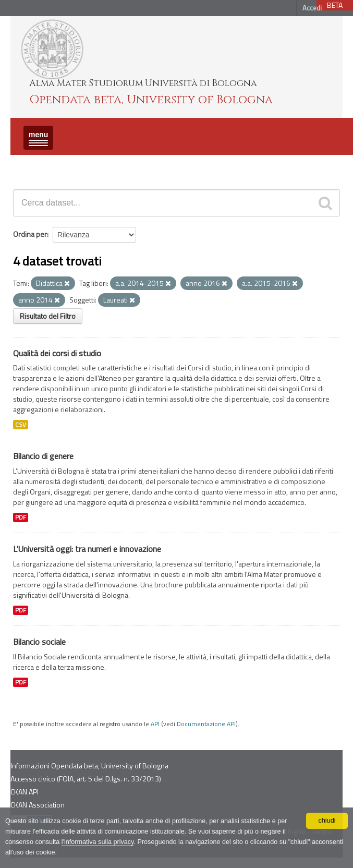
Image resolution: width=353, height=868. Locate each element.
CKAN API (25, 792)
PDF (21, 517)
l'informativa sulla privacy (98, 842)
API (155, 724)
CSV (21, 425)
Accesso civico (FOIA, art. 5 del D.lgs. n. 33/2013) (86, 779)
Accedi (312, 8)
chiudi (327, 821)
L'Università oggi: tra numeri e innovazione (87, 549)
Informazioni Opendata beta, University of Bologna (89, 765)
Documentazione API (206, 724)
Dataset (29, 164)
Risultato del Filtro (48, 316)
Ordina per (30, 234)
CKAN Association (38, 805)
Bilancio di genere (43, 456)
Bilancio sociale (39, 642)
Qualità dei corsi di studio (57, 353)
